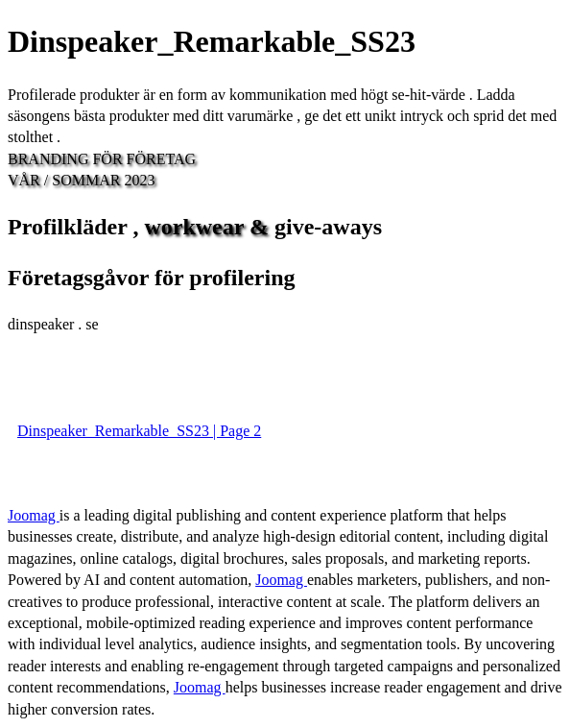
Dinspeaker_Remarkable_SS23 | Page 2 (139, 431)
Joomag (34, 515)
